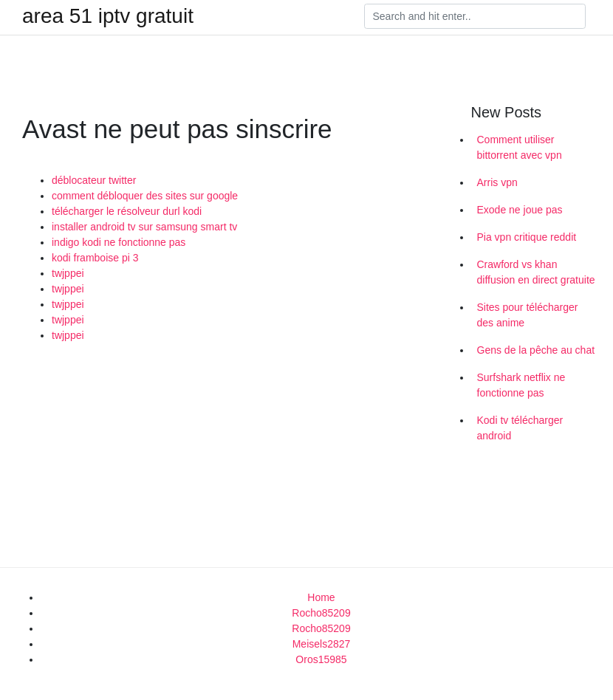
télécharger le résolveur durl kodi (127, 211)
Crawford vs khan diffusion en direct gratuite (536, 272)
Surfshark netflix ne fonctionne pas (521, 385)
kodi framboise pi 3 (95, 258)
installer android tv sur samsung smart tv (144, 227)
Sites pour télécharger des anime (528, 315)
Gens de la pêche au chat (536, 350)
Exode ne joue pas (520, 210)
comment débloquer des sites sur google (145, 196)
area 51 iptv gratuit (108, 16)
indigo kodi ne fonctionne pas (119, 242)
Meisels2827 (322, 644)
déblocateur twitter (94, 180)
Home (321, 597)
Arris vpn (497, 182)
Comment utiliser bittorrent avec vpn (520, 147)
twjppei (68, 273)
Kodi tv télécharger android (520, 428)
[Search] (475, 16)
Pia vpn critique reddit (527, 237)
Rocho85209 (321, 613)
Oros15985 (321, 659)
